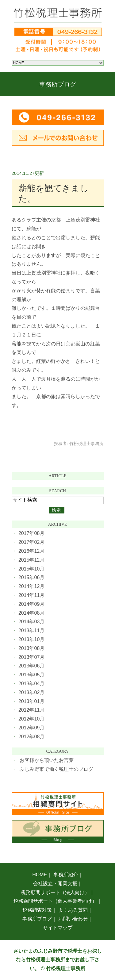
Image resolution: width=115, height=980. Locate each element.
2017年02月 (31, 542)
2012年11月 (31, 710)
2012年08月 (31, 737)
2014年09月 (31, 604)
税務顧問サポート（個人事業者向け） (55, 901)
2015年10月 (31, 569)
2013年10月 (31, 639)
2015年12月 (31, 560)
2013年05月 (31, 675)
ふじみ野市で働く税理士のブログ (56, 769)
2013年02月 (31, 692)
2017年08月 (31, 533)
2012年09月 (31, 728)
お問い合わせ (73, 919)
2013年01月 (31, 701)
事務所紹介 (66, 875)
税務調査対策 (37, 910)
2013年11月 (31, 630)
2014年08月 (31, 613)
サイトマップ (58, 928)
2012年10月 (31, 719)
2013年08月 (31, 648)
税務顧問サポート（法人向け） (55, 892)
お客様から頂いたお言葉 (47, 760)
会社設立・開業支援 (55, 884)
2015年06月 (31, 577)
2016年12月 (31, 551)
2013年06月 (31, 666)
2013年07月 (31, 657)
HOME (40, 875)
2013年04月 (31, 684)
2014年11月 (31, 595)
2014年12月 (31, 586)
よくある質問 (73, 910)
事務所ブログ (37, 919)
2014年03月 (31, 622)
